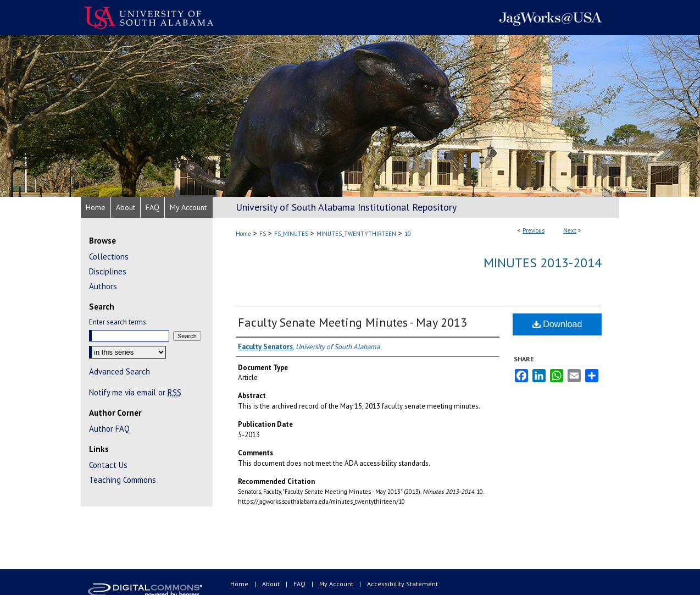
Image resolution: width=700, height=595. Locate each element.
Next (570, 230)
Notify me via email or (135, 392)
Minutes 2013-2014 (543, 263)
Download (557, 324)
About (272, 584)
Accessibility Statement (402, 584)
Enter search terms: (118, 322)
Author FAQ (109, 429)
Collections (109, 257)
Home (243, 234)
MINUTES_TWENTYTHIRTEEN (356, 234)
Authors (103, 286)
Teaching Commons (123, 480)
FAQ (300, 584)
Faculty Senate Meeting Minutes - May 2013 (352, 322)
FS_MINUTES (291, 234)
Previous (534, 230)
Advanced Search (120, 371)
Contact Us (108, 465)
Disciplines (108, 271)
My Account (337, 584)
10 (408, 234)
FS (263, 234)
